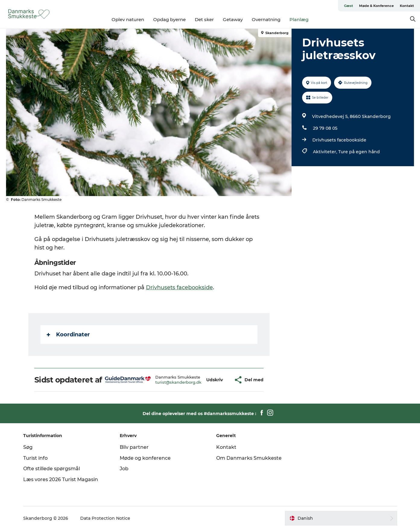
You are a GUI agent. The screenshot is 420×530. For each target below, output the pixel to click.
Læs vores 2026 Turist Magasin (61, 479)
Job (124, 469)
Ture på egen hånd (359, 152)
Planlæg (299, 19)
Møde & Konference (376, 6)
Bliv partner (134, 447)
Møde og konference (145, 458)
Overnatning (266, 19)
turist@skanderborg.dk (178, 382)
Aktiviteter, (326, 152)
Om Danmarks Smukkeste (249, 458)
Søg (28, 447)
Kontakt (407, 6)
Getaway (233, 19)
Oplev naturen (128, 19)
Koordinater (68, 335)
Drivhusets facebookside (339, 140)
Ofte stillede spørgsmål (52, 469)
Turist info (35, 458)
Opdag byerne (169, 19)
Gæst (349, 6)
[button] (215, 380)
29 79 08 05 (325, 128)
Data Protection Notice (105, 518)
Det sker (204, 19)
